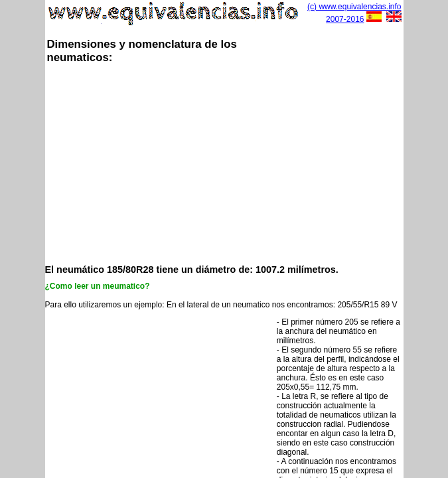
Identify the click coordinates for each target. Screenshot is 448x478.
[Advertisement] (247, 163)
